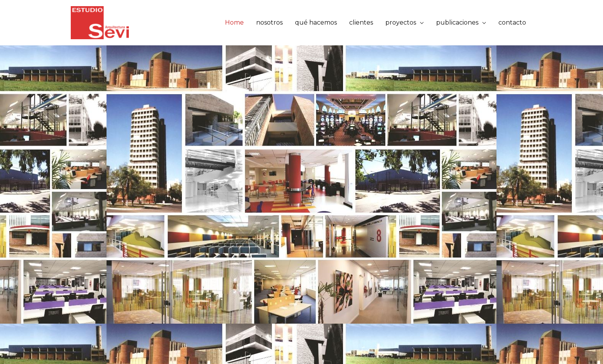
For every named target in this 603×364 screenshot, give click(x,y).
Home (234, 22)
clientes (361, 22)
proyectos (401, 22)
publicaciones (457, 22)
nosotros (269, 22)
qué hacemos (316, 22)
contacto (512, 22)
